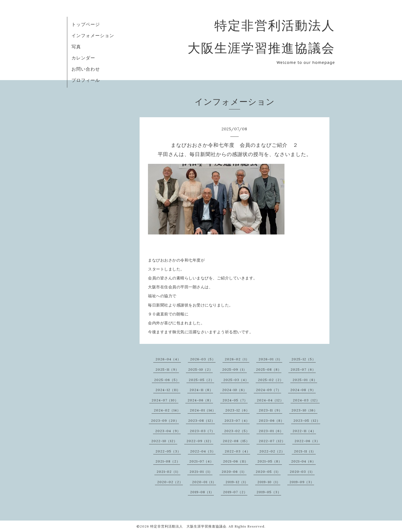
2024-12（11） (168, 390)
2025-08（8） (269, 369)
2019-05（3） (269, 492)
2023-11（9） (271, 410)
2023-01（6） (271, 431)
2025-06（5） (167, 380)
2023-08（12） (202, 420)
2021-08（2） (168, 461)
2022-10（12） (164, 441)
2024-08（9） (303, 390)
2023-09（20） (165, 420)
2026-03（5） (203, 359)
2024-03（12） (306, 400)
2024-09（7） (269, 390)
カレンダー (83, 58)
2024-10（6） (234, 390)
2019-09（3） (302, 482)
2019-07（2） (235, 492)
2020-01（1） (204, 482)
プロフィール (86, 80)
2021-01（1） (201, 472)
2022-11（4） (304, 431)
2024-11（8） (201, 390)
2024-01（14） (203, 410)
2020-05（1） (268, 472)
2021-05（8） (270, 461)
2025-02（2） (271, 380)
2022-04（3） (203, 451)
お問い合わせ (86, 69)
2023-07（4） (237, 420)
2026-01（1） (270, 359)
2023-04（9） (168, 431)
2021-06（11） (236, 461)
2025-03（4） (236, 380)
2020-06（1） (234, 472)
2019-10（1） (269, 482)
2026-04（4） (168, 359)
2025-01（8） (305, 380)
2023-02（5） (237, 431)
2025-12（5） (304, 359)
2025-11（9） (167, 369)
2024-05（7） (235, 400)
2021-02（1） (168, 472)
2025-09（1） (234, 369)
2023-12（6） (237, 410)
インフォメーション (93, 35)
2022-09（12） (200, 441)
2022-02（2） (272, 451)
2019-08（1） (202, 492)
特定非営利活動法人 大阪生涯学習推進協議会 (188, 526)
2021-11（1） (305, 451)
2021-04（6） (303, 461)
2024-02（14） (167, 410)
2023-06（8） (271, 420)
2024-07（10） (165, 400)
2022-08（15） (236, 441)
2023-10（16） (304, 410)
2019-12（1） (237, 482)
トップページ (86, 24)
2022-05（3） (168, 451)
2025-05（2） (201, 380)
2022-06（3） (307, 441)
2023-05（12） (307, 420)
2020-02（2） (170, 482)
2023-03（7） (202, 431)
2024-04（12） (270, 400)
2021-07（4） (201, 461)
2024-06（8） (200, 400)
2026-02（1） (237, 359)
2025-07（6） (303, 369)
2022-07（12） (272, 441)
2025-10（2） (200, 369)
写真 (76, 47)
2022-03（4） (237, 451)
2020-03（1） (302, 472)
